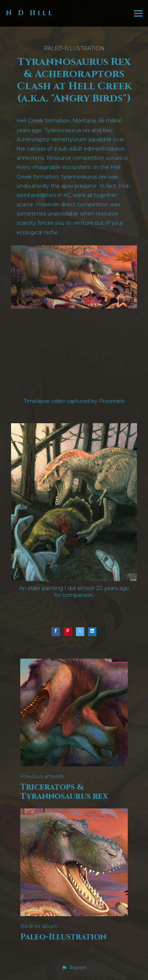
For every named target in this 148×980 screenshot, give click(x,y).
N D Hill (30, 13)
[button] (74, 968)
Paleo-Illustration (74, 48)
